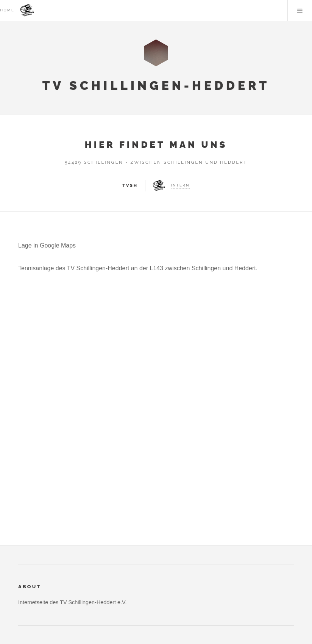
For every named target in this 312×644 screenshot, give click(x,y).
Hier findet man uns (156, 145)
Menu (300, 11)
